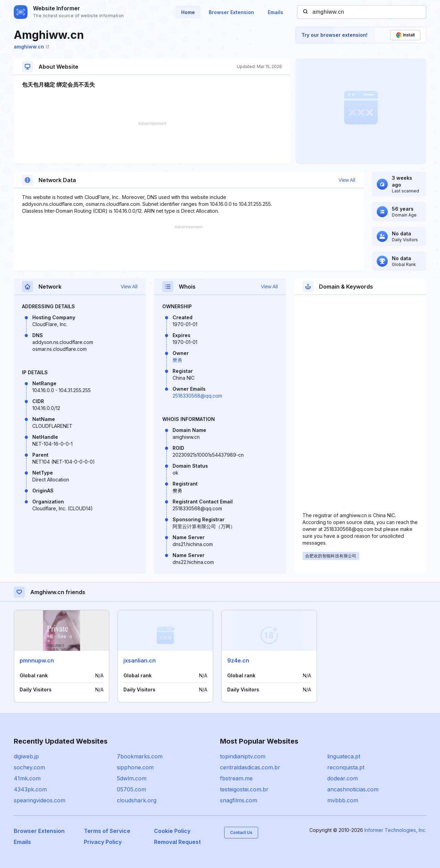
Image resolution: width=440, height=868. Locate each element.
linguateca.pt (344, 756)
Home (188, 12)
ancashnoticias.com (353, 789)
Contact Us (241, 832)
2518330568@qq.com (197, 396)
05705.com (131, 789)
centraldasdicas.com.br (250, 767)
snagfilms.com (239, 800)
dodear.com (343, 778)
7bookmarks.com (140, 756)
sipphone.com (135, 767)
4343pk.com (30, 789)
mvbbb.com (343, 800)
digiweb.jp (26, 756)
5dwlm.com (132, 778)
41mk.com (27, 778)
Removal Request (177, 842)
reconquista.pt (346, 767)
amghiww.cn (31, 47)
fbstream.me (236, 778)
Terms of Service (107, 831)
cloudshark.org (137, 800)
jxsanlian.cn (140, 660)
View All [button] (347, 180)
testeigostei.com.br (244, 789)
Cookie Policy (172, 831)
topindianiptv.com (243, 756)
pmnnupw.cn (37, 660)
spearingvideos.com (40, 800)
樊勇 (177, 360)
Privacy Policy (103, 842)
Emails (276, 12)
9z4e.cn (238, 660)
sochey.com (29, 767)
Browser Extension (231, 12)
